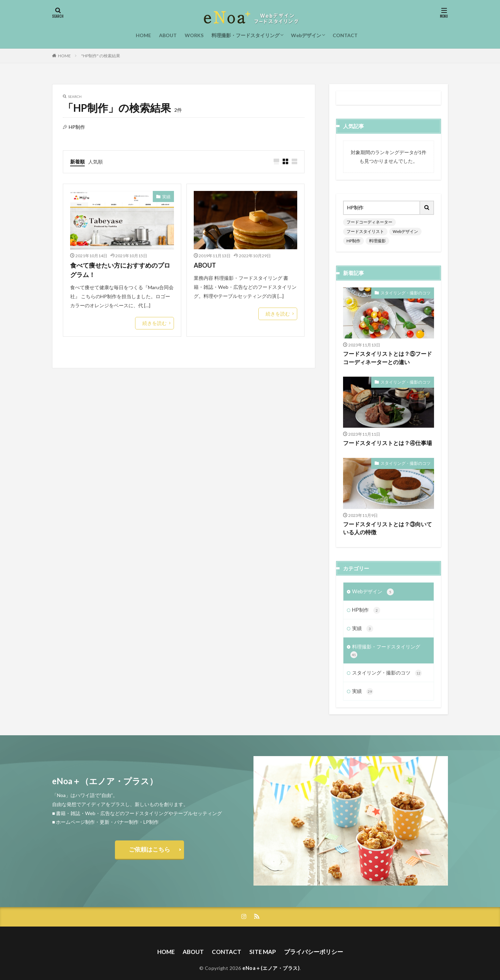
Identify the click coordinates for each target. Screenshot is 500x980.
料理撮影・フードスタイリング (245, 35)
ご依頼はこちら (149, 837)
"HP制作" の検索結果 (101, 56)
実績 (167, 195)
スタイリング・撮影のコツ (410, 281)
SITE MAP (263, 939)
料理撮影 (404, 231)
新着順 (77, 161)
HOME (143, 35)
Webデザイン (306, 35)
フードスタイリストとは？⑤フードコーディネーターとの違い (387, 347)
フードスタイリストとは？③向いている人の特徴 (387, 516)
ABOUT (168, 35)
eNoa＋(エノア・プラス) (271, 955)
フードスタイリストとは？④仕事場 (385, 432)
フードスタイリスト (409, 222)
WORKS (194, 35)
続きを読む (156, 322)
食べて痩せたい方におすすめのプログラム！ (120, 270)
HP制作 (383, 231)
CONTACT (345, 35)
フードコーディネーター (366, 222)
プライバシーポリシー (311, 939)
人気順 (95, 161)
